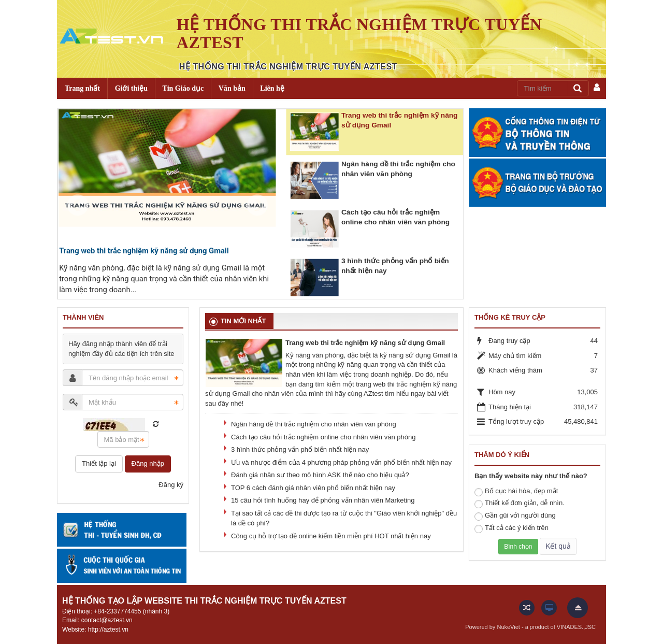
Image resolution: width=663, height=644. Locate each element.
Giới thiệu (131, 88)
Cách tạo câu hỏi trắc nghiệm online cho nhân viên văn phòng (323, 437)
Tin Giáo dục (183, 88)
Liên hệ (272, 88)
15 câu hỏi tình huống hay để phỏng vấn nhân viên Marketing (323, 500)
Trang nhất (82, 88)
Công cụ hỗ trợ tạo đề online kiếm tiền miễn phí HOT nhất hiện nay (331, 536)
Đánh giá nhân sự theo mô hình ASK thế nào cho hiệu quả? (320, 475)
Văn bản (232, 88)
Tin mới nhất (243, 321)
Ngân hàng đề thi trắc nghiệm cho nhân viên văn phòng (314, 424)
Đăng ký (171, 485)
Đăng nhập (148, 463)
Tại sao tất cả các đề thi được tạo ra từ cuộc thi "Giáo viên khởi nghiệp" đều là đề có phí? (344, 518)
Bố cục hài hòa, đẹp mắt (516, 492)
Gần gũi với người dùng (515, 516)
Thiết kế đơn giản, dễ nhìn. (520, 504)
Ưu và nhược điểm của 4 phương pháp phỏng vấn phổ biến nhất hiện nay (341, 462)
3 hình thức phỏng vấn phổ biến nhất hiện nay (300, 449)
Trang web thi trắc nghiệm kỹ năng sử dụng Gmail (144, 251)
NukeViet (508, 627)
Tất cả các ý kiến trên (511, 528)
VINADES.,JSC (576, 627)
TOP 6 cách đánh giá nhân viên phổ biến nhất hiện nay (313, 488)
